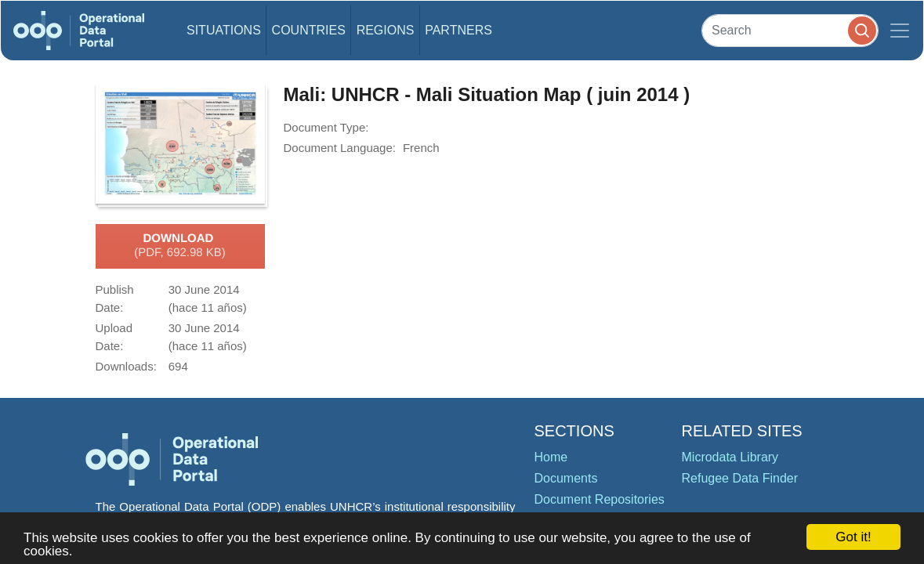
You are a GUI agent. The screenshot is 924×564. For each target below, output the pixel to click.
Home (551, 457)
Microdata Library (730, 457)
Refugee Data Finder (740, 478)
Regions (386, 30)
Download (180, 246)
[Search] (790, 30)
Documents (566, 478)
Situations (224, 30)
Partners (458, 30)
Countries (309, 30)
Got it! (853, 537)
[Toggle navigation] (900, 31)
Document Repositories (600, 499)
